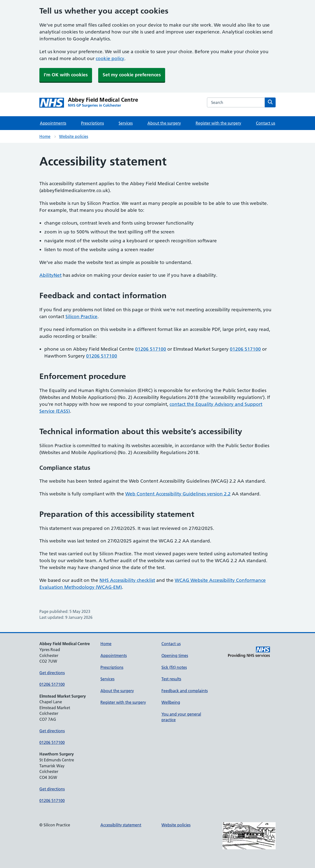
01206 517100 (151, 349)
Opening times (175, 655)
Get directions (52, 673)
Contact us (266, 123)
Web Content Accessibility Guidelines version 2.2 (178, 494)
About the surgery (164, 123)
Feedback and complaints (185, 691)
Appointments (53, 123)
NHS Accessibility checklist (127, 580)
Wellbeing (171, 702)
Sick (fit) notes (174, 667)
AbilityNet (50, 275)
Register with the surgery (218, 123)
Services (126, 123)
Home (45, 136)
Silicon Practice (81, 317)
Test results (171, 679)
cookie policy (110, 58)
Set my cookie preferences (132, 75)
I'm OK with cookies (66, 75)
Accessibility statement (121, 825)
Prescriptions (92, 123)
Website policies (74, 136)
